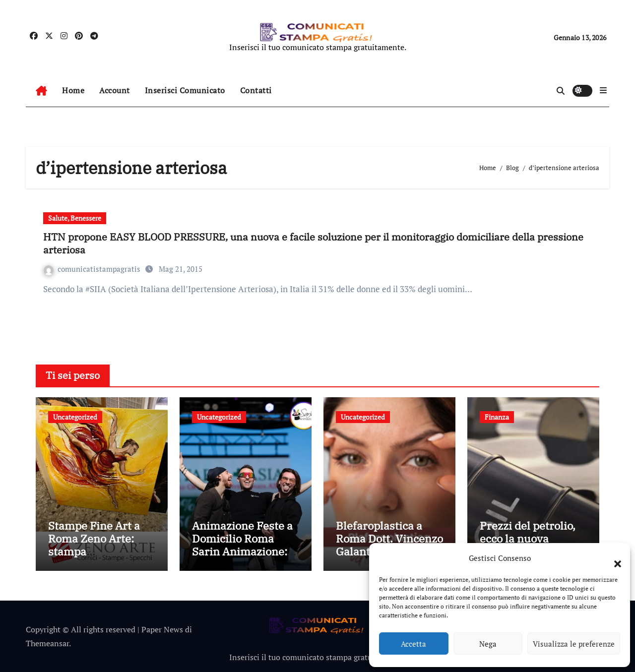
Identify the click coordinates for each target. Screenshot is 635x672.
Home (73, 90)
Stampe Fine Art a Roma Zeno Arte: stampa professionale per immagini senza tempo (94, 558)
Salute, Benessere (75, 218)
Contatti (256, 90)
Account (115, 90)
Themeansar (47, 643)
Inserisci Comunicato (185, 90)
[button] (613, 558)
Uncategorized (75, 417)
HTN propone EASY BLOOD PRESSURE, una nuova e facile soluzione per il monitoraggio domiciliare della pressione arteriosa (313, 243)
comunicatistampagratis (93, 269)
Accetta (413, 644)
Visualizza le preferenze (574, 644)
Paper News (162, 629)
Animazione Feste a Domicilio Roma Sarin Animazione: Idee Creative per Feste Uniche (242, 552)
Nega (488, 644)
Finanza (497, 417)
